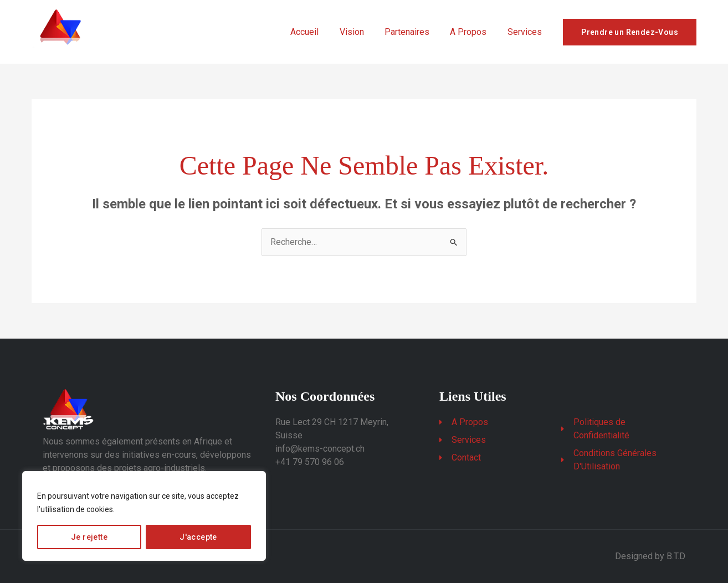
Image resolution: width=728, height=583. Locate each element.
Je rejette (89, 537)
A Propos (473, 32)
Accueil (318, 32)
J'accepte (198, 537)
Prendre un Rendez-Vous (630, 32)
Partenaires (414, 32)
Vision (362, 32)
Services (526, 32)
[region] (144, 516)
